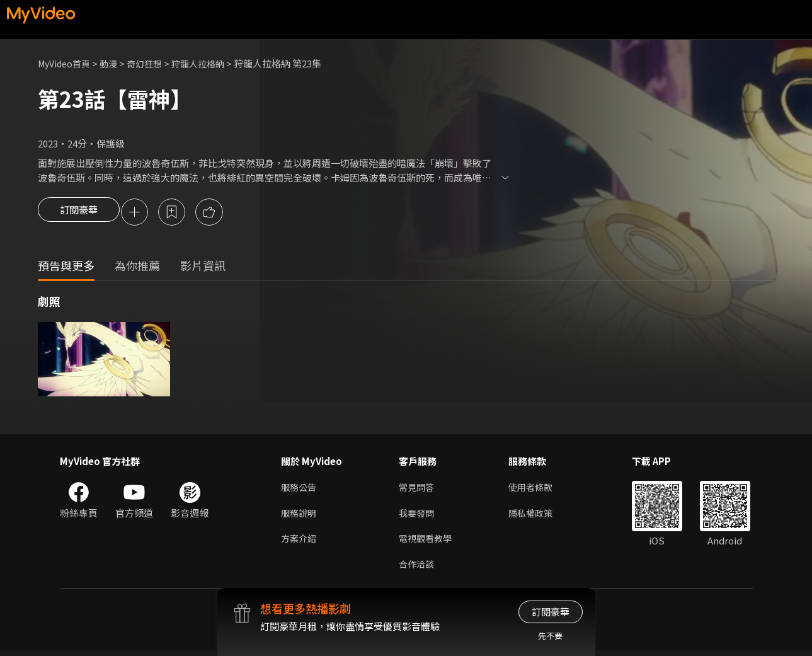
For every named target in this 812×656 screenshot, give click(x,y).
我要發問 (418, 516)
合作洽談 (418, 569)
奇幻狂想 (152, 63)
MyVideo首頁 (66, 63)
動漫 (114, 63)
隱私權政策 (536, 516)
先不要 (550, 636)
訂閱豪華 (79, 213)
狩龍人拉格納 (209, 63)
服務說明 (300, 516)
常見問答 (418, 489)
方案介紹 (300, 542)
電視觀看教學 (427, 542)
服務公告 (300, 489)
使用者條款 (536, 489)
